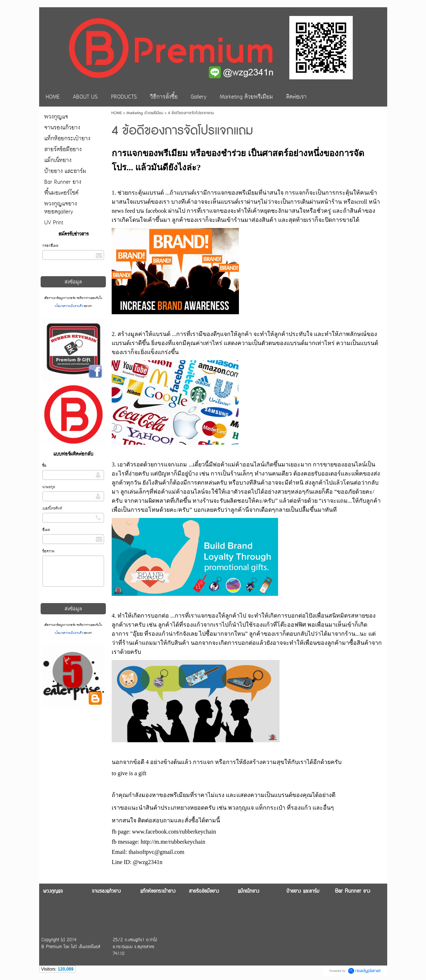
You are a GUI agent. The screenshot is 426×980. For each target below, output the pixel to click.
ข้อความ (48, 551)
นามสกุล (49, 487)
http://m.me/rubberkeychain (173, 842)
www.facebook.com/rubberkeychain (174, 832)
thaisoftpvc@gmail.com (157, 852)
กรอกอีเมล (50, 246)
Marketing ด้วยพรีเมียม (145, 113)
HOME (117, 113)
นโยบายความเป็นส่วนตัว (69, 306)
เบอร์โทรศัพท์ (52, 509)
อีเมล (46, 530)
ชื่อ (44, 466)
